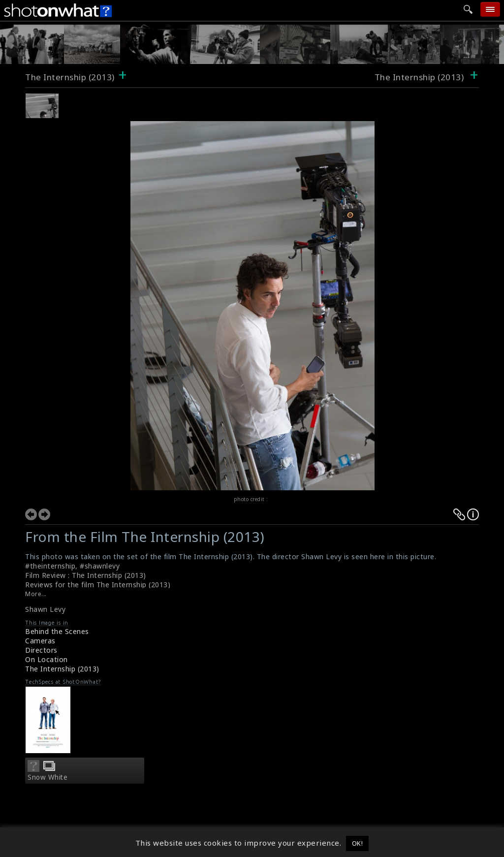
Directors (41, 650)
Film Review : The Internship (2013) (86, 575)
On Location (47, 659)
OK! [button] (358, 843)
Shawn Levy (45, 609)
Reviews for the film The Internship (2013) (98, 585)
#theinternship (50, 566)
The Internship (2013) (70, 77)
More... (36, 594)
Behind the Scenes (57, 631)
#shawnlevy (100, 566)
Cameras (40, 641)
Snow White (47, 777)
